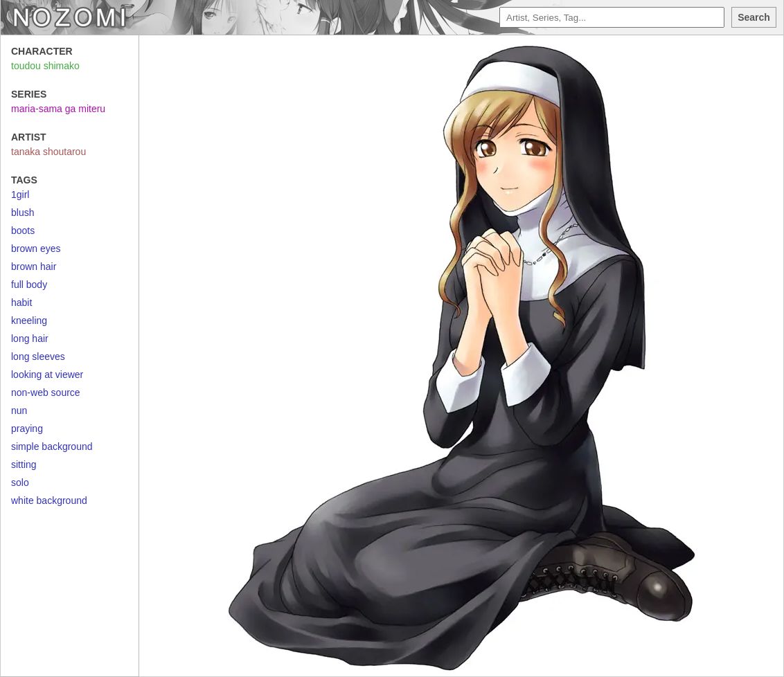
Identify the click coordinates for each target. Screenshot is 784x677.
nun (19, 410)
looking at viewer (47, 374)
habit (21, 303)
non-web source (46, 392)
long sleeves (38, 356)
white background (49, 500)
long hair (30, 338)
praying (27, 428)
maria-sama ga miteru (58, 109)
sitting (24, 464)
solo (20, 482)
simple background (52, 446)
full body (29, 285)
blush (23, 213)
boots (23, 231)
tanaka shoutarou (48, 152)
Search (754, 17)
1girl (20, 195)
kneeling (29, 321)
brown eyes (36, 249)
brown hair (34, 267)
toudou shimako (45, 66)
